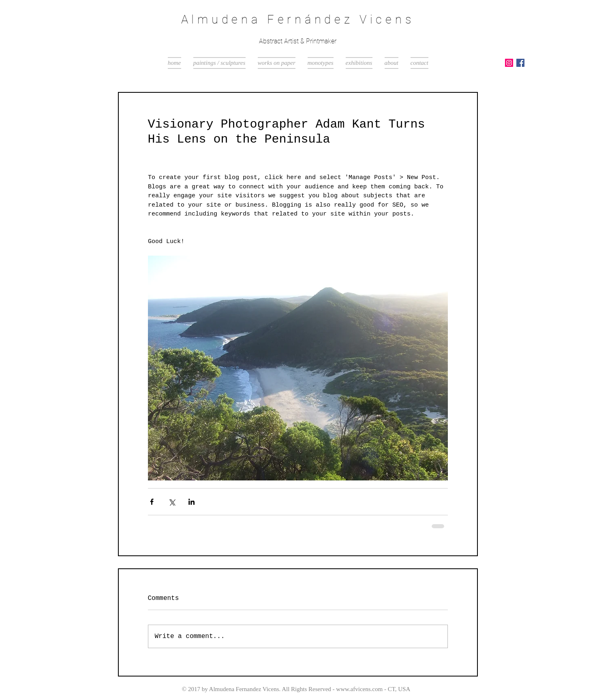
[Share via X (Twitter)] (172, 502)
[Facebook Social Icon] (520, 63)
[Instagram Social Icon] (509, 63)
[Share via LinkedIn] (192, 502)
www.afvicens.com (359, 689)
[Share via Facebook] (152, 502)
